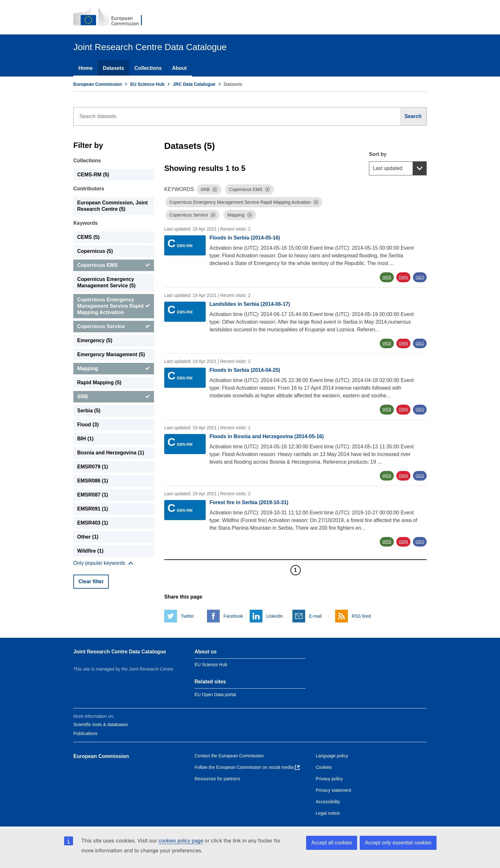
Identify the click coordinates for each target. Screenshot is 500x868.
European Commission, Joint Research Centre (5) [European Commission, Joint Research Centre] (112, 206)
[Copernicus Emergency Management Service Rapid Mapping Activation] (114, 306)
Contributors (89, 189)
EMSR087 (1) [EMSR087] (93, 495)
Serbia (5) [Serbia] (89, 411)
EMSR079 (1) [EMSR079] (93, 467)
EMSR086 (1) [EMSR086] (93, 481)
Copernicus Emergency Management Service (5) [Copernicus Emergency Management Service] (106, 282)
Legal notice (328, 813)
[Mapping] (114, 369)
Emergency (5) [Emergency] (95, 340)
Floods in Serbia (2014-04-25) (245, 370)
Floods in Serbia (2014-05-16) (245, 238)
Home (85, 68)
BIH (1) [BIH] (85, 439)
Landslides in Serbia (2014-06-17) (250, 304)
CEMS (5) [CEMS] (88, 237)
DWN (404, 277)
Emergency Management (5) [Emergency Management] (111, 354)
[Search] (413, 116)
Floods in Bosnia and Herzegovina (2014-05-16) (267, 436)
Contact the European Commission (229, 756)
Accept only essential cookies (398, 843)
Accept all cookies (332, 843)
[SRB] (114, 397)
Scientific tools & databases (101, 725)
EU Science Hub (147, 84)
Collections (148, 68)
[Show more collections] (103, 563)
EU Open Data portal (215, 695)
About (179, 68)
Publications (85, 733)
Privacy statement (333, 790)
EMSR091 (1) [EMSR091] (93, 509)
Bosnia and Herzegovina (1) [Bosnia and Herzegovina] (111, 453)
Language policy (332, 756)
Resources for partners (217, 779)
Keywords (85, 223)
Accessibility (328, 802)
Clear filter (91, 581)
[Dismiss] (215, 189)
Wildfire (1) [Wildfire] (90, 551)
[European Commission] (112, 17)
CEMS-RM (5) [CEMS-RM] (93, 175)
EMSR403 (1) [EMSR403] (93, 523)
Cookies (324, 767)
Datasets (113, 68)
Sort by (378, 154)
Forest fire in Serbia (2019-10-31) (249, 502)
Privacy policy (329, 779)
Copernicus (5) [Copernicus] (95, 251)
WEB (387, 277)
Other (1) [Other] (88, 537)
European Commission (98, 84)
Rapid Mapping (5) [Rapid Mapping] (99, 383)
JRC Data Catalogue (194, 84)
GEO (420, 277)
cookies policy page (181, 841)
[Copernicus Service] (114, 327)
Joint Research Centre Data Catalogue (120, 652)
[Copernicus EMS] (114, 265)
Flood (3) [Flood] (88, 425)
